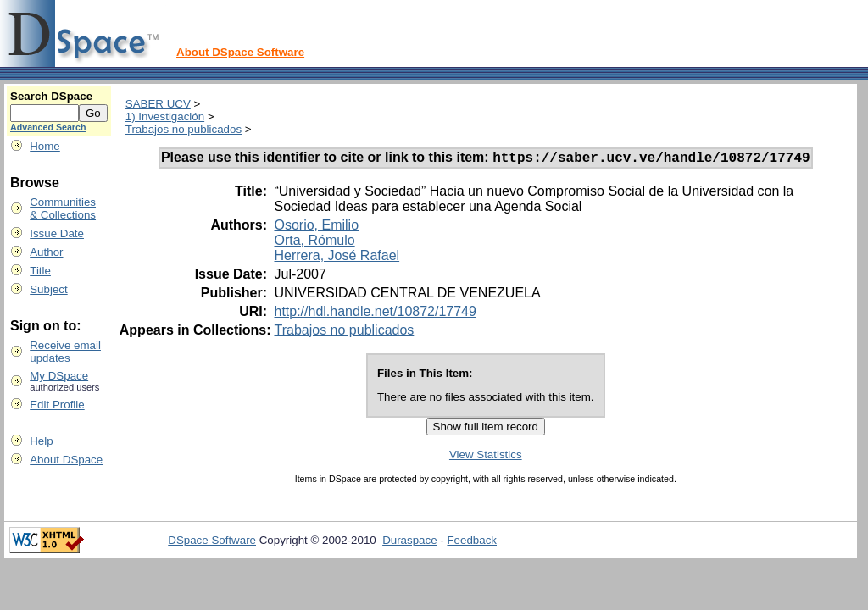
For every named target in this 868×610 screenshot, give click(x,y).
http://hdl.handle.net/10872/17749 (375, 314)
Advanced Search (48, 127)
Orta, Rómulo (314, 243)
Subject (48, 289)
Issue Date (57, 233)
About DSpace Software (240, 52)
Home (45, 146)
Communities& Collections (63, 208)
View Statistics (486, 457)
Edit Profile (57, 405)
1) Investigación (165, 116)
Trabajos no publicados (184, 129)
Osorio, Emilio (316, 227)
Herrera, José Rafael (337, 258)
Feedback (472, 543)
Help (41, 441)
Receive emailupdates (65, 352)
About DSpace (66, 460)
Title (40, 271)
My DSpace (59, 376)
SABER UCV (158, 104)
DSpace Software (212, 543)
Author (46, 252)
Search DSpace (51, 96)
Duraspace (409, 543)
